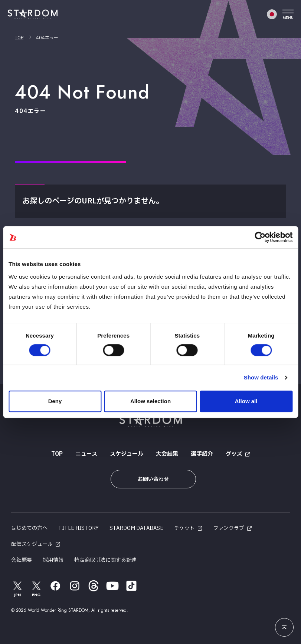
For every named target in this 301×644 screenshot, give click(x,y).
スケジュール (127, 454)
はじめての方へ (29, 528)
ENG (37, 589)
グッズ (234, 454)
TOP (19, 38)
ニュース (86, 454)
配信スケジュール (32, 544)
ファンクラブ (229, 528)
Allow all (246, 401)
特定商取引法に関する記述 (105, 560)
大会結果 (167, 454)
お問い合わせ (153, 479)
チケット (184, 528)
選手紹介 (202, 454)
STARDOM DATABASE (136, 528)
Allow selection (150, 401)
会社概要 (22, 560)
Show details (261, 377)
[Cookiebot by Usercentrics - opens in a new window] (260, 237)
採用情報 (53, 560)
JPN (17, 589)
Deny (55, 401)
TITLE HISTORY (78, 528)
